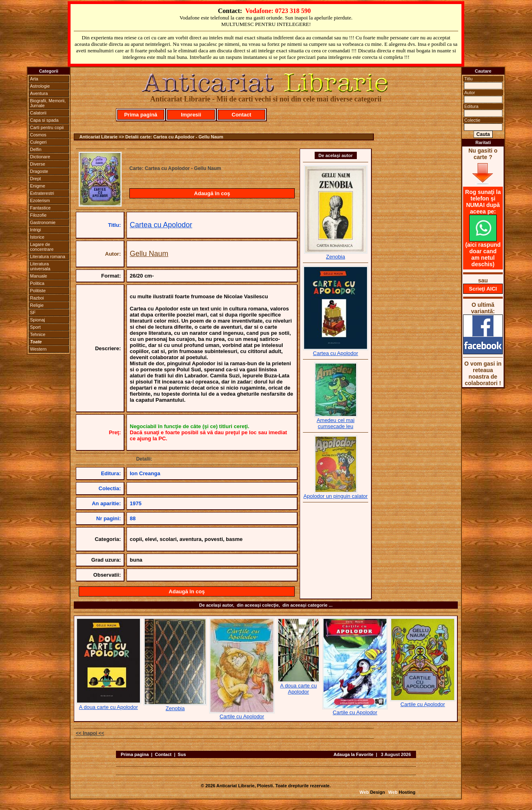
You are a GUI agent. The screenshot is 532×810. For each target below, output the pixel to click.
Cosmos (38, 135)
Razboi (37, 298)
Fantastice (40, 208)
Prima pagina (135, 754)
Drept (35, 179)
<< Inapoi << (90, 733)
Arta (34, 79)
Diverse (38, 164)
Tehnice (38, 334)
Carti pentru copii (47, 127)
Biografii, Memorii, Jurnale (48, 103)
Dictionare (40, 157)
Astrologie (40, 86)
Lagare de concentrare (42, 247)
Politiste (38, 291)
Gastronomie (43, 222)
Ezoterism (40, 200)
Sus (182, 754)
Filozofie (38, 215)
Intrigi (35, 230)
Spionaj (38, 320)
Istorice (37, 237)
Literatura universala (40, 266)
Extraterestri (42, 193)
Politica (37, 283)
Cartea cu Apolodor (161, 225)
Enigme (38, 186)
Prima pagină (141, 115)
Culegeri (38, 142)
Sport (35, 327)
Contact (241, 115)
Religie (37, 305)
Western (38, 349)
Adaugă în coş (212, 193)
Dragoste (39, 171)
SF (33, 312)
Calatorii (38, 113)
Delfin (36, 149)
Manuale (39, 276)
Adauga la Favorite (353, 754)
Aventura (39, 93)
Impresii (191, 115)
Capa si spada (44, 120)
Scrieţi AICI (483, 289)
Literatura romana (48, 256)
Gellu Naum (149, 254)
